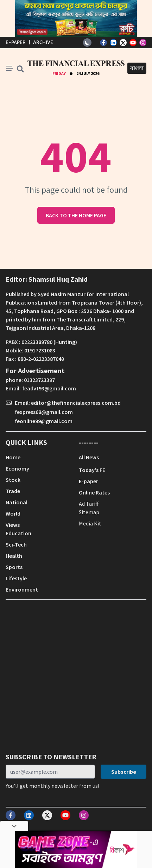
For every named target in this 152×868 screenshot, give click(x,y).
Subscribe (124, 772)
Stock (13, 480)
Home (13, 457)
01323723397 (39, 380)
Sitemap (89, 512)
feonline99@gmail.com (44, 421)
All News (89, 457)
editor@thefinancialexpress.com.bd (76, 403)
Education (18, 533)
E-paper (88, 481)
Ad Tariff (89, 504)
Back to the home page (76, 215)
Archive (43, 42)
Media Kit (90, 523)
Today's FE (92, 470)
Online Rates (94, 492)
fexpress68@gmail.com (44, 412)
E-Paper (16, 42)
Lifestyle (16, 578)
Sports (14, 567)
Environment (22, 589)
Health (14, 556)
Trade (13, 491)
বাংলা (137, 68)
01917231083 (40, 350)
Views (13, 525)
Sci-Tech (16, 544)
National (17, 502)
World (13, 513)
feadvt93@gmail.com (49, 388)
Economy (17, 468)
